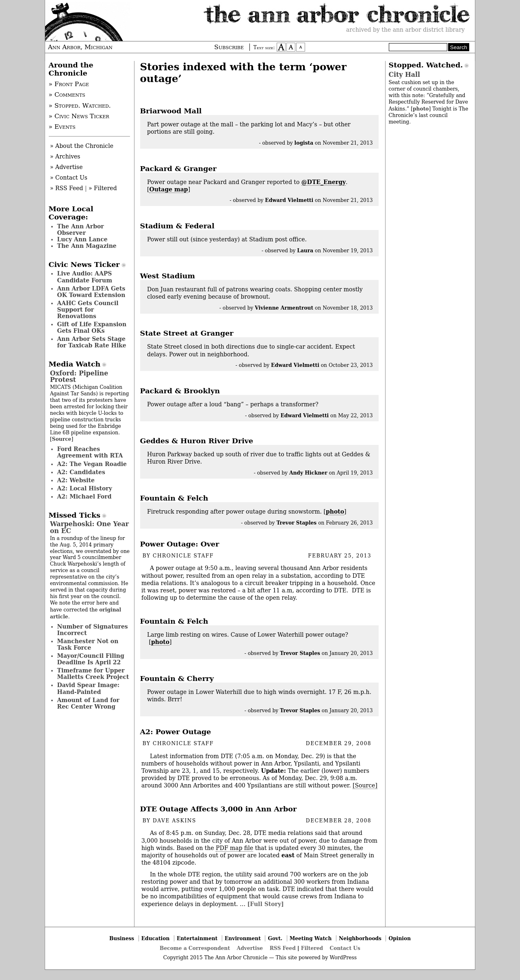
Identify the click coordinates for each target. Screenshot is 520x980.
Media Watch (75, 364)
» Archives (65, 156)
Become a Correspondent (195, 948)
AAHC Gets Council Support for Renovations (88, 310)
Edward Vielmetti (289, 200)
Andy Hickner (308, 473)
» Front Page (69, 84)
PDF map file (234, 848)
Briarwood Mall (171, 111)
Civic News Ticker (84, 265)
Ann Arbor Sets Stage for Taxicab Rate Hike (92, 342)
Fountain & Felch (174, 498)
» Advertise (66, 167)
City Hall (404, 75)
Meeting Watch (311, 938)
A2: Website (76, 480)
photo (335, 512)
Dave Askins (174, 821)
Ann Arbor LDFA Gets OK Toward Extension (91, 292)
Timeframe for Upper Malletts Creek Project (93, 674)
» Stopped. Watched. (80, 106)
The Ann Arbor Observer (81, 230)
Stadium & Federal (177, 226)
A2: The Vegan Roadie (92, 464)
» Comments (67, 95)
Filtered (312, 948)
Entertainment (197, 938)
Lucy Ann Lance (82, 239)
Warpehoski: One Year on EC (89, 527)
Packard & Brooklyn (180, 391)
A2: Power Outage (176, 732)
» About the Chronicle (82, 146)
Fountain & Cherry (177, 679)
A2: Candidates (81, 472)
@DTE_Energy (324, 182)
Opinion (400, 938)
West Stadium (168, 276)
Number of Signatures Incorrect (93, 630)
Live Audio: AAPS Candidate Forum (85, 277)
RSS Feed (283, 948)
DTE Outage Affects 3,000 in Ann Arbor (219, 809)
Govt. (275, 938)
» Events (62, 127)
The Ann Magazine (87, 246)
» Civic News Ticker (79, 116)
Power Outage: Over (180, 544)
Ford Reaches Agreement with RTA (90, 452)
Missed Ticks (75, 515)
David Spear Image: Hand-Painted (89, 688)
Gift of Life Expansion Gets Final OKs (92, 327)
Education (156, 938)
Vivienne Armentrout (284, 308)
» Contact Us (69, 178)
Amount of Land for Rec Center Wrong (88, 703)
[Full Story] (266, 904)
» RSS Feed (66, 188)
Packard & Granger (178, 169)
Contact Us (345, 948)
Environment (243, 938)
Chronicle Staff (183, 556)
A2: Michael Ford (84, 497)
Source (62, 439)
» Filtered (103, 188)
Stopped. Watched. (426, 65)
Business (122, 938)
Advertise (250, 948)
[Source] (365, 785)
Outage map (168, 189)
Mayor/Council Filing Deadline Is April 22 (91, 659)
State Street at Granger (187, 333)
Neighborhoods (360, 938)
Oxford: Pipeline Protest (79, 376)
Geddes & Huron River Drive (197, 441)
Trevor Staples (296, 523)
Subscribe (229, 47)
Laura (305, 250)
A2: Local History (85, 488)
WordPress (343, 958)
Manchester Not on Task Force (88, 644)
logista (304, 143)
